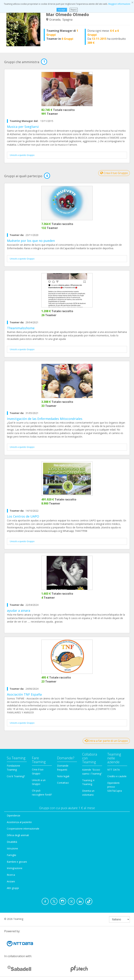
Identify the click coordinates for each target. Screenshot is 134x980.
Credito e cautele (117, 776)
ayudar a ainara (19, 610)
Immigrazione (15, 868)
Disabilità (12, 842)
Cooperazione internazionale (23, 829)
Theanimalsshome (21, 328)
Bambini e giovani (17, 862)
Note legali (63, 776)
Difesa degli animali (18, 835)
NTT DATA (113, 770)
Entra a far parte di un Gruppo (106, 741)
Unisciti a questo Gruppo (22, 155)
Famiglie (12, 855)
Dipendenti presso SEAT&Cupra (115, 787)
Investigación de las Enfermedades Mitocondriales (45, 419)
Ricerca (11, 875)
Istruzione (12, 848)
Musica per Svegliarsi (23, 127)
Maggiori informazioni (119, 4)
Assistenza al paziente (19, 822)
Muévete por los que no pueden (31, 241)
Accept (62, 10)
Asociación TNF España (24, 694)
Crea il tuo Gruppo (114, 173)
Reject (74, 10)
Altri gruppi (13, 888)
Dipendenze (14, 815)
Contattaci (63, 783)
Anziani (11, 881)
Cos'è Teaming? (16, 776)
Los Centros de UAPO (23, 516)
